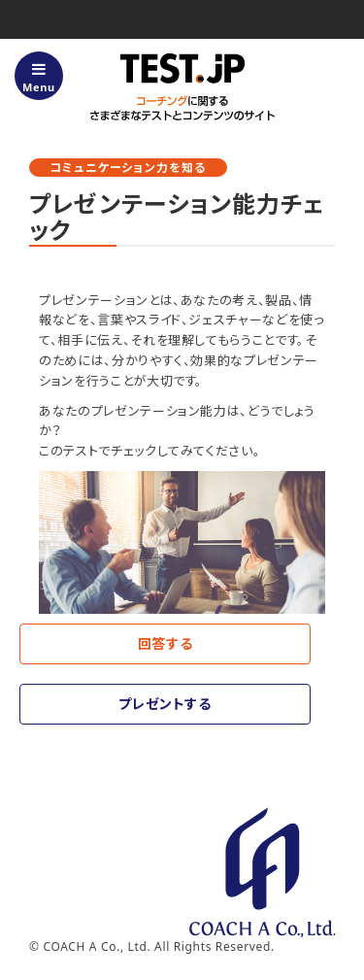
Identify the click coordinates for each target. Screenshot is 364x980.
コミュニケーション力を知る (128, 168)
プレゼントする (165, 704)
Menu (39, 78)
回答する (165, 643)
